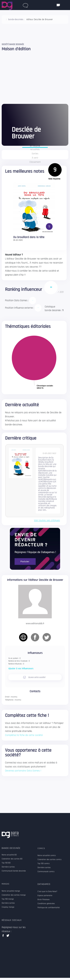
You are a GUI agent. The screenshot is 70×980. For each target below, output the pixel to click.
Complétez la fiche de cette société (24, 735)
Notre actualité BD (9, 855)
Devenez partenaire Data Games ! (23, 771)
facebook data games (4, 937)
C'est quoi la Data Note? (47, 892)
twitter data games (8, 937)
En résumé (35, 146)
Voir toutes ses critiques (47, 520)
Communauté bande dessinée (14, 871)
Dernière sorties (8, 867)
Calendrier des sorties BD (12, 859)
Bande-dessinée (11, 848)
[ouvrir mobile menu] (58, 5)
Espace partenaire (45, 896)
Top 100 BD (6, 863)
